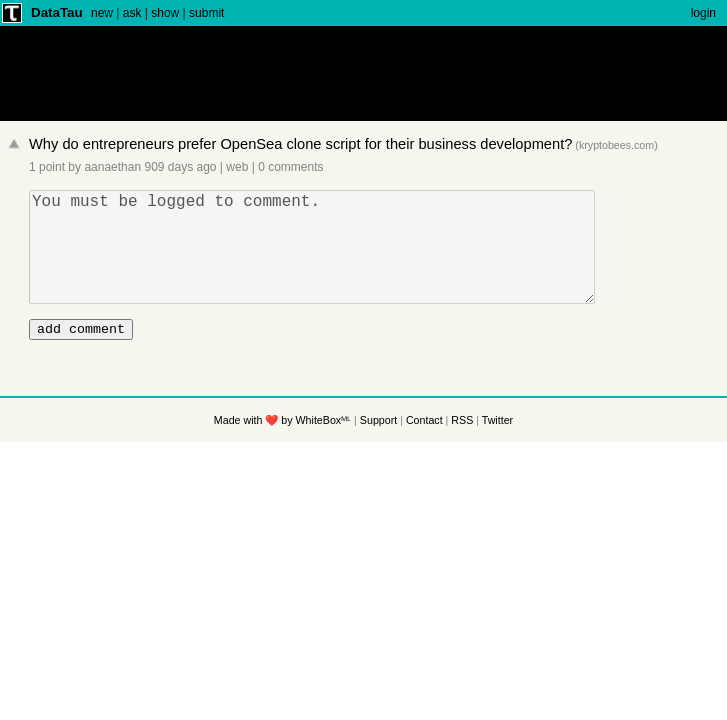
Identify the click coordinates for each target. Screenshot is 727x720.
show (165, 13)
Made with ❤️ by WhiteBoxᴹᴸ (282, 447)
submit (206, 13)
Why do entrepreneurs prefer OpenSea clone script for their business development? (300, 144)
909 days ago (180, 167)
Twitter (497, 447)
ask (132, 13)
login (703, 13)
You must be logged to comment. (317, 259)
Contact (424, 447)
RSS (462, 447)
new (102, 13)
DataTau (57, 12)
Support (378, 447)
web (237, 167)
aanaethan (112, 167)
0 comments (290, 167)
